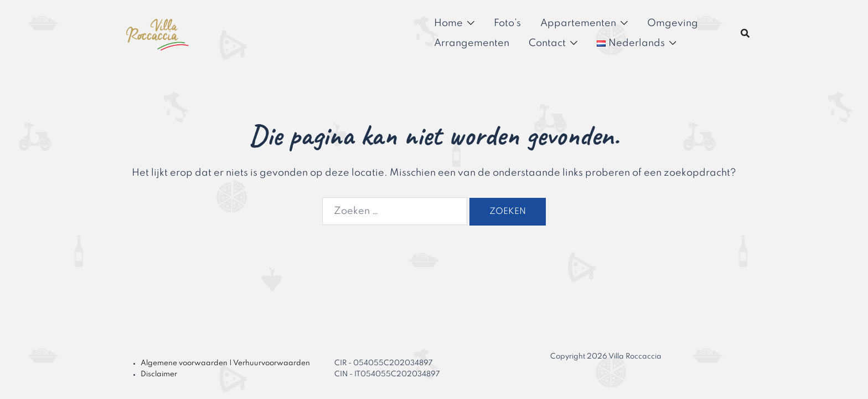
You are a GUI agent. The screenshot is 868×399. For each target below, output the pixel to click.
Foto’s (507, 23)
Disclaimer (159, 374)
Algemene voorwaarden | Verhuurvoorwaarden (225, 363)
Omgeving (673, 23)
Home (448, 23)
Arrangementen (472, 43)
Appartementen (578, 23)
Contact (547, 43)
